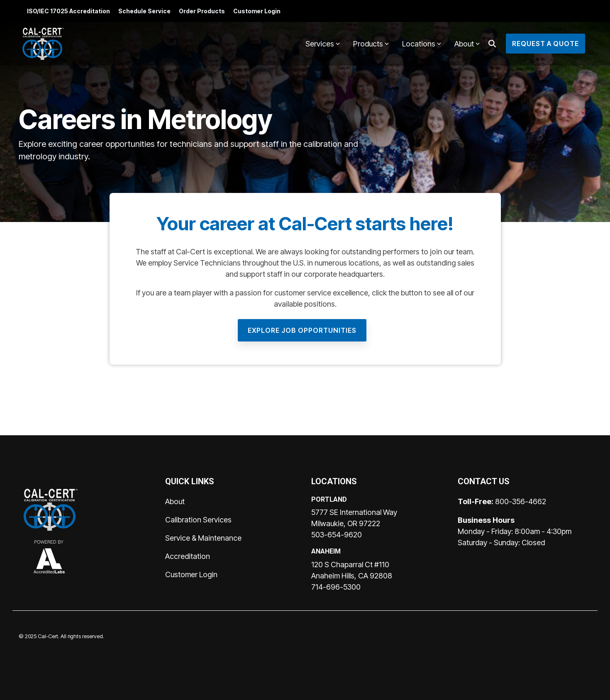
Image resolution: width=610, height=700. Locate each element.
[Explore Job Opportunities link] (302, 330)
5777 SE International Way (354, 512)
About (467, 44)
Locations (422, 44)
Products (371, 44)
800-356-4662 (521, 501)
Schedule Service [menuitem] (144, 11)
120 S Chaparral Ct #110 (350, 565)
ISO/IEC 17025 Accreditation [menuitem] (68, 11)
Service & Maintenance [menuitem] (203, 538)
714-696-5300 (336, 587)
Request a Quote (545, 44)
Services (323, 44)
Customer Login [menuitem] (257, 11)
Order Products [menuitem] (202, 11)
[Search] (492, 44)
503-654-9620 (337, 535)
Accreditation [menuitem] (188, 556)
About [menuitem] (175, 501)
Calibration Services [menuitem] (198, 520)
